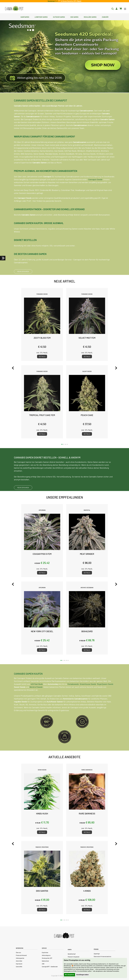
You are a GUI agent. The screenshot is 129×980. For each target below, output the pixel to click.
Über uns (18, 953)
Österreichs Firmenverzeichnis (102, 957)
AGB (43, 964)
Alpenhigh (97, 954)
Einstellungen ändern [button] (83, 975)
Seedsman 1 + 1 (53, 1)
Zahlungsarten (20, 958)
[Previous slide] (15, 368)
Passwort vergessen (74, 957)
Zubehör (105, 17)
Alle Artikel (19, 961)
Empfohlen (45, 953)
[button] (62, 444)
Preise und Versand (21, 955)
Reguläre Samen (90, 17)
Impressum (19, 964)
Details (42, 356)
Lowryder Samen (41, 17)
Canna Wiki (19, 967)
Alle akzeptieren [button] (69, 975)
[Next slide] (114, 368)
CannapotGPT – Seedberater (50, 967)
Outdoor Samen (59, 17)
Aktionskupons (46, 955)
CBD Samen (74, 17)
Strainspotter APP (47, 958)
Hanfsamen (25, 17)
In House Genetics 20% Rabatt (71, 1)
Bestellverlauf (72, 954)
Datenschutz (45, 961)
